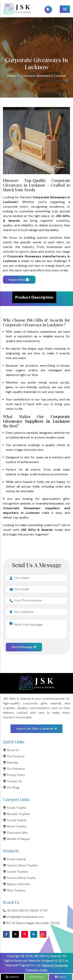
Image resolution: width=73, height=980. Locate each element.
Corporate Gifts (15, 833)
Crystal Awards (15, 820)
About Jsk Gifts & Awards (36, 729)
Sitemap (11, 763)
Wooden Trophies (16, 814)
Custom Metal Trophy (19, 878)
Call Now (12, 977)
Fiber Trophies (14, 890)
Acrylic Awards (14, 859)
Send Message (24, 647)
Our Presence (14, 769)
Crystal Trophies (16, 872)
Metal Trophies (15, 827)
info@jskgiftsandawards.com (23, 917)
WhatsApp (37, 977)
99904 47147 (39, 911)
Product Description (34, 297)
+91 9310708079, (16, 911)
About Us (11, 750)
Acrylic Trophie (15, 808)
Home (11, 76)
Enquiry (61, 977)
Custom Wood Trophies (20, 865)
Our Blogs (11, 788)
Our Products (14, 756)
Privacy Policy (14, 775)
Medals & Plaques (16, 839)
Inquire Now (19, 280)
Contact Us (12, 781)
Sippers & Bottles (17, 884)
